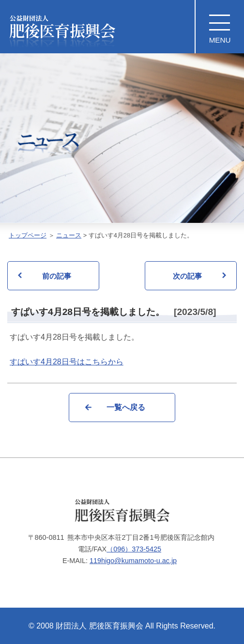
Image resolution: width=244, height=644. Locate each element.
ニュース (69, 235)
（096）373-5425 (134, 549)
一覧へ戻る (126, 407)
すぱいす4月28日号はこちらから (67, 362)
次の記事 (187, 276)
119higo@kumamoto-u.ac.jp (133, 561)
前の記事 (57, 276)
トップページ (28, 235)
